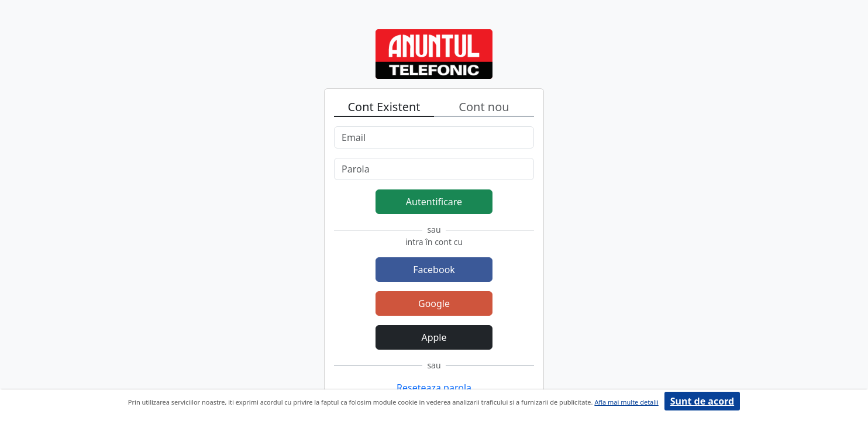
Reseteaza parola (434, 388)
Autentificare (434, 202)
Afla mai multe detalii (626, 402)
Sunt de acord (702, 401)
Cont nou (484, 107)
